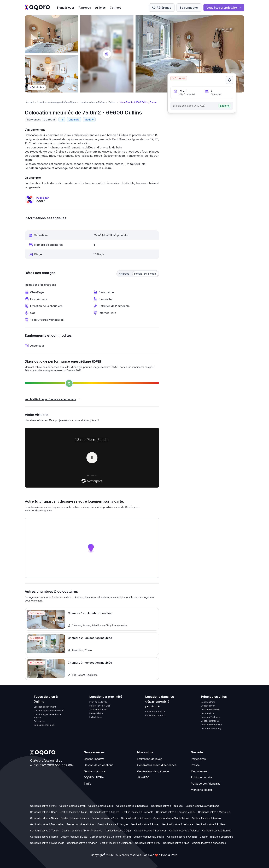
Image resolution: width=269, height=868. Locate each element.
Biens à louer (66, 8)
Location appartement (45, 707)
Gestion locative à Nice (176, 843)
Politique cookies (202, 777)
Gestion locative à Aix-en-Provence (82, 831)
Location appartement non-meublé (47, 716)
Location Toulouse (210, 717)
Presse (195, 765)
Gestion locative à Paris (43, 806)
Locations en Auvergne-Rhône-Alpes (57, 102)
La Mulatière (96, 717)
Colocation (39, 721)
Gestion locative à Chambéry (116, 843)
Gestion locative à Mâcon (81, 824)
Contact (115, 8)
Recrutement (199, 771)
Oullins (112, 102)
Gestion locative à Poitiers (211, 824)
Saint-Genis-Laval (98, 710)
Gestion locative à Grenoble (138, 812)
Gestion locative (94, 759)
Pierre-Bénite (96, 713)
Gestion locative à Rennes (136, 818)
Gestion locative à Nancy (75, 818)
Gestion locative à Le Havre (178, 824)
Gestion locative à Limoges (113, 824)
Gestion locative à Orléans (182, 837)
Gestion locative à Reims (44, 837)
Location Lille (208, 713)
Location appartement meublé (49, 711)
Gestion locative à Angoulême (202, 806)
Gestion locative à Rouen (145, 824)
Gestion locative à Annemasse (209, 843)
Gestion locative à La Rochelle (47, 843)
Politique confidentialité (206, 784)
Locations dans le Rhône (92, 102)
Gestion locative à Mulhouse (214, 812)
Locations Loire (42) (155, 715)
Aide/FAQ (143, 777)
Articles (100, 8)
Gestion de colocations (98, 765)
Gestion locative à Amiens (206, 818)
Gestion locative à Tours (74, 812)
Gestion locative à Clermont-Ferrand (110, 837)
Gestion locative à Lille (101, 806)
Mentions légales (202, 790)
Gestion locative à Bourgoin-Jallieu (176, 812)
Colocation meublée (44, 725)
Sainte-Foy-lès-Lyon (100, 706)
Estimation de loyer (150, 759)
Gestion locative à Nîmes (44, 818)
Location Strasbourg (211, 728)
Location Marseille (210, 710)
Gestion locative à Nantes (217, 831)
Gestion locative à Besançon (150, 831)
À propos (85, 8)
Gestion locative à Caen (44, 812)
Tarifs (87, 784)
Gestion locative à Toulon (45, 831)
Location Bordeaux (211, 721)
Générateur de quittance (153, 771)
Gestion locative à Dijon (118, 831)
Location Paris (208, 702)
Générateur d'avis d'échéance (157, 765)
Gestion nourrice (95, 771)
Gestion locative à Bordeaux (132, 806)
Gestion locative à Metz (74, 837)
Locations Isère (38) (155, 712)
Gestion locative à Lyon (72, 806)
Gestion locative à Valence (184, 831)
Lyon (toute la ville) (99, 702)
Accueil (30, 102)
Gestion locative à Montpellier (47, 824)
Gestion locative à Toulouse (167, 806)
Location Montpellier (211, 725)
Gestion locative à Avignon (82, 843)
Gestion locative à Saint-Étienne (171, 818)
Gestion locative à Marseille (149, 837)
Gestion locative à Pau (148, 843)
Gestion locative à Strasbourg (216, 837)
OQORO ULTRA (94, 777)
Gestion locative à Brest (105, 818)
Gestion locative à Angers (105, 812)
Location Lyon (208, 706)
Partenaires (198, 759)
